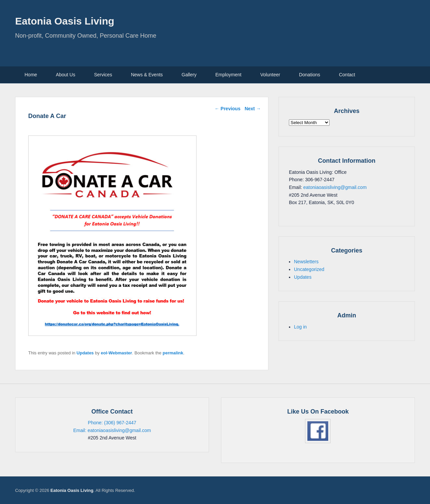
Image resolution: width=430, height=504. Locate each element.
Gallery (189, 75)
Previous (228, 109)
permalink (173, 353)
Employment (228, 75)
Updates (85, 353)
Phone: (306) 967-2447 (112, 423)
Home (31, 75)
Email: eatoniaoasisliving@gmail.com (112, 430)
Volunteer (270, 75)
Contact (347, 75)
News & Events (147, 75)
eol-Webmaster (116, 353)
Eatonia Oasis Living (65, 21)
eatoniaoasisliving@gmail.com (335, 187)
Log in (300, 327)
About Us (66, 75)
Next (253, 109)
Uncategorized (309, 269)
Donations (310, 75)
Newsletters (306, 262)
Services (103, 75)
